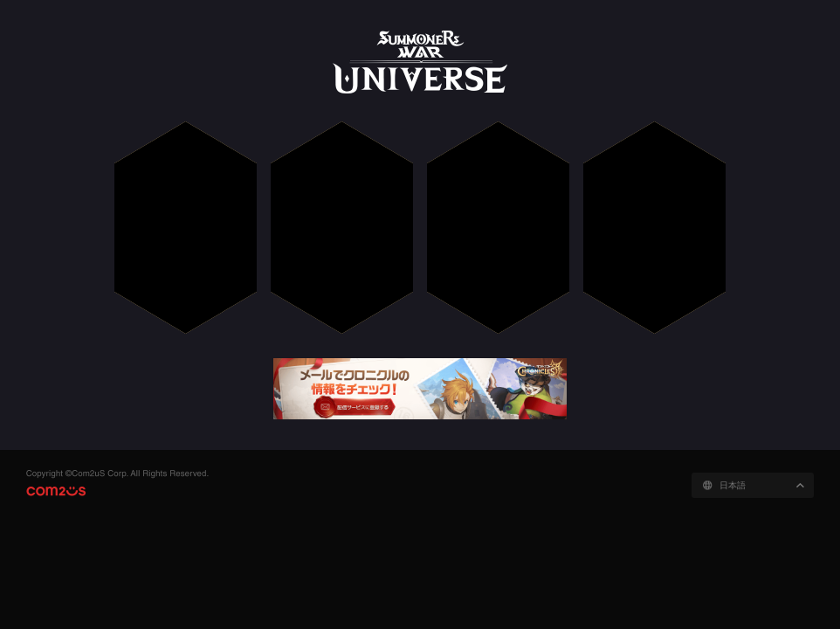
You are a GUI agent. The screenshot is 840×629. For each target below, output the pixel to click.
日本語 (733, 485)
